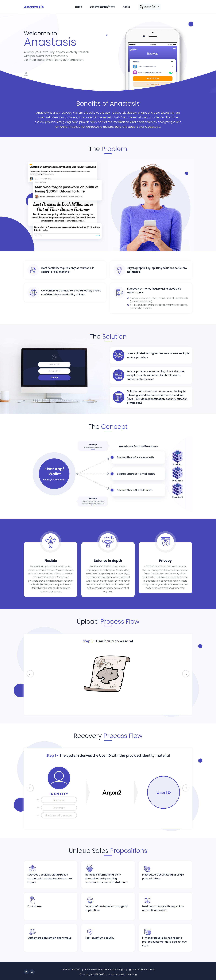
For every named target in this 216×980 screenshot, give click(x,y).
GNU (144, 127)
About (126, 7)
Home (79, 7)
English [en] (149, 7)
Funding (132, 974)
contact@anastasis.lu (142, 970)
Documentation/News (102, 7)
